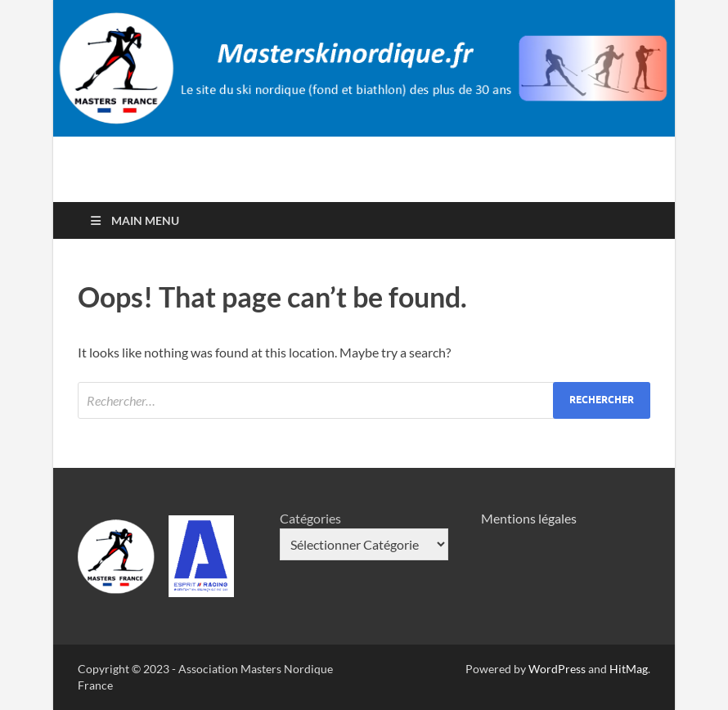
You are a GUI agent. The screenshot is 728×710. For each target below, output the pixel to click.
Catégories (310, 518)
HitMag (629, 669)
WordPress (557, 669)
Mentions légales (529, 518)
